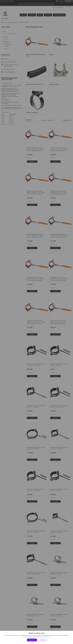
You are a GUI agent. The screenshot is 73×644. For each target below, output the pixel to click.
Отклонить (43, 640)
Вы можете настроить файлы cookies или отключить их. (36, 637)
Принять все (32, 640)
